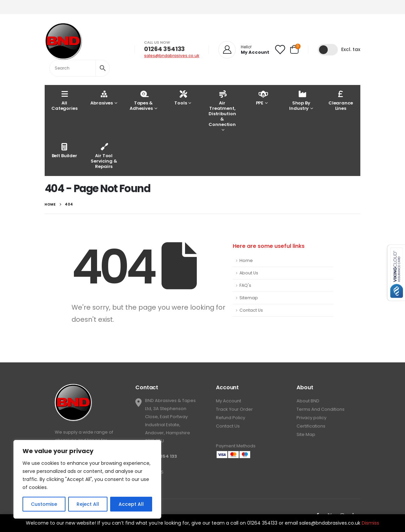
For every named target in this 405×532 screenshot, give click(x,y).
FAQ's (245, 285)
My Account (229, 401)
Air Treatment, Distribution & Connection (222, 108)
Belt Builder (64, 150)
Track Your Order (234, 409)
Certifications (311, 426)
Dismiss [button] (370, 523)
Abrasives (102, 98)
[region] (87, 479)
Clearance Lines (341, 100)
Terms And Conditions (321, 409)
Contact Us (251, 310)
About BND (308, 401)
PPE (260, 98)
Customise (44, 504)
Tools (181, 98)
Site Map (306, 434)
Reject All (88, 504)
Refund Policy (231, 418)
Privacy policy (311, 418)
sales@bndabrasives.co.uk (172, 56)
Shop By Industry (300, 100)
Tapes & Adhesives (141, 100)
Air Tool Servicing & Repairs (104, 156)
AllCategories (64, 100)
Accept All (131, 504)
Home (246, 260)
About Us (249, 273)
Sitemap (249, 298)
